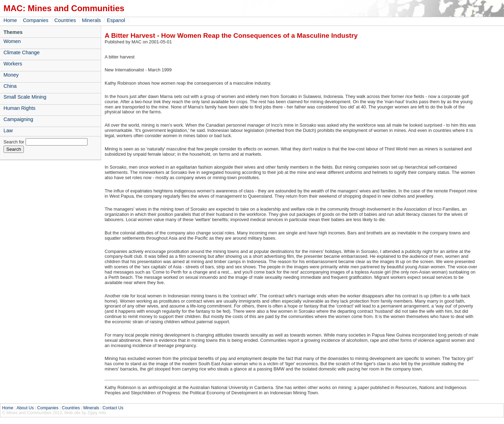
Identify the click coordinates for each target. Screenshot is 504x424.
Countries (65, 20)
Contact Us (113, 408)
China (10, 86)
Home (10, 20)
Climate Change (22, 52)
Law (8, 130)
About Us (25, 408)
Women (12, 41)
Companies (36, 20)
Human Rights (19, 108)
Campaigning (18, 119)
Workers (13, 64)
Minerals (91, 20)
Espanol (116, 20)
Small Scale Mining (25, 97)
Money (11, 75)
